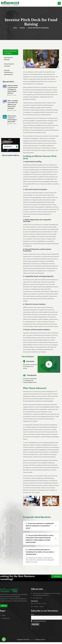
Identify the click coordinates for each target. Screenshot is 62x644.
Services (22, 28)
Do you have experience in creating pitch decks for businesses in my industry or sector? (40, 526)
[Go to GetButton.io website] (4, 642)
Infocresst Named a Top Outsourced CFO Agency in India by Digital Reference (13, 89)
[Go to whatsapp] (4, 639)
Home (15, 28)
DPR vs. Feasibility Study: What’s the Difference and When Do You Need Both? (13, 105)
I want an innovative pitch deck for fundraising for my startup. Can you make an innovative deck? (40, 552)
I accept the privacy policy (39, 621)
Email (32, 615)
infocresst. (32, 640)
